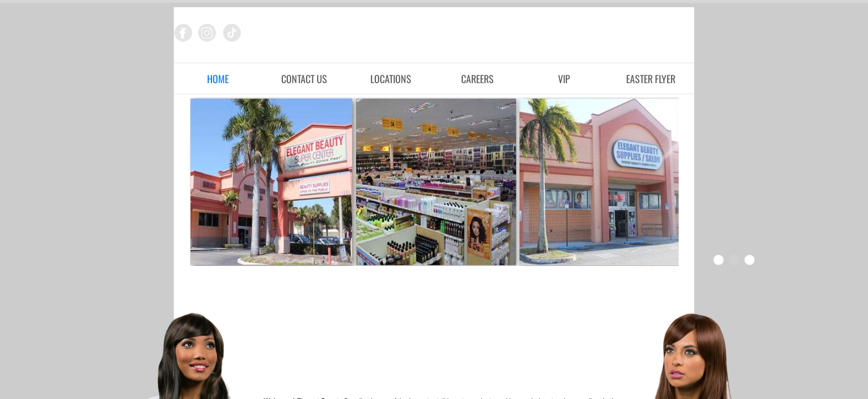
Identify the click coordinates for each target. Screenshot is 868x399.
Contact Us (304, 79)
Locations (391, 79)
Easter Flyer (651, 79)
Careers (477, 79)
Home (218, 79)
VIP (564, 79)
